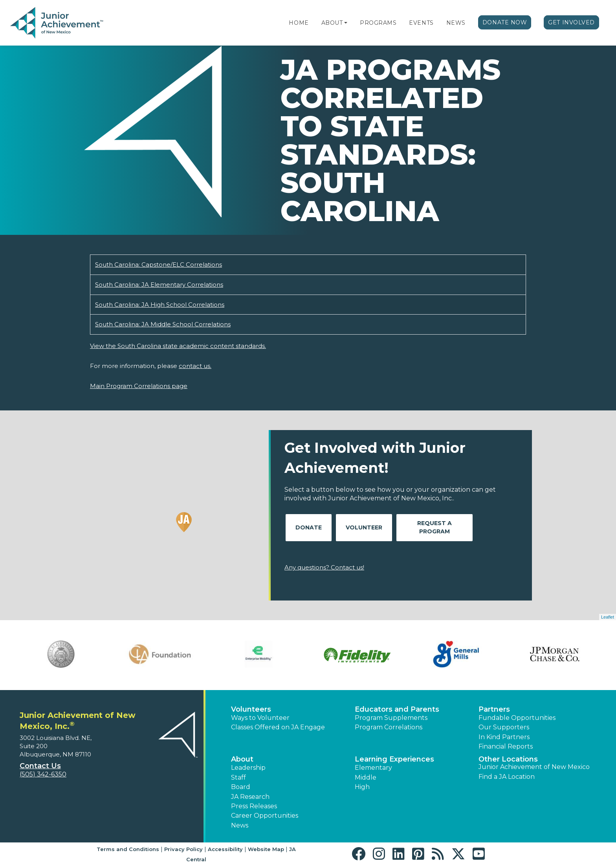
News (456, 23)
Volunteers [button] (251, 709)
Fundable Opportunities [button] (517, 718)
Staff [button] (238, 777)
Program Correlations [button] (389, 727)
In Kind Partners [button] (504, 737)
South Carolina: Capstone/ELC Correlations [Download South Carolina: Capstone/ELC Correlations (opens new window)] (159, 265)
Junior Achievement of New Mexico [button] (534, 767)
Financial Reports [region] (506, 746)
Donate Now (505, 22)
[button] (346, 23)
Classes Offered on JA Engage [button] (278, 727)
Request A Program (434, 527)
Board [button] (241, 787)
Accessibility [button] (225, 849)
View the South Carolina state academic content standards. (178, 346)
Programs (378, 23)
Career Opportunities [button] (265, 816)
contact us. (195, 366)
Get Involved (571, 22)
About (332, 23)
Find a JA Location (507, 777)
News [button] (240, 825)
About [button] (242, 759)
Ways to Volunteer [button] (260, 718)
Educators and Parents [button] (397, 709)
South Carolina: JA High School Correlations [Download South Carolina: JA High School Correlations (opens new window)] (160, 305)
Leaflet (608, 617)
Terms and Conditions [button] (128, 849)
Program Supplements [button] (391, 718)
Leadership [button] (248, 768)
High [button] (362, 787)
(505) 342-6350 (43, 774)
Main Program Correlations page (139, 386)
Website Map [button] (266, 849)
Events (421, 23)
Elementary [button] (373, 768)
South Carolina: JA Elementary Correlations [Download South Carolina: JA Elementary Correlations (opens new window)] (159, 285)
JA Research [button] (250, 797)
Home (299, 23)
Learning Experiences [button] (394, 759)
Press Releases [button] (254, 806)
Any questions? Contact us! (324, 567)
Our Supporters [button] (504, 727)
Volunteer (364, 527)
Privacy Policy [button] (183, 849)
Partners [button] (494, 709)
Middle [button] (366, 777)
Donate (309, 527)
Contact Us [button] (40, 766)
